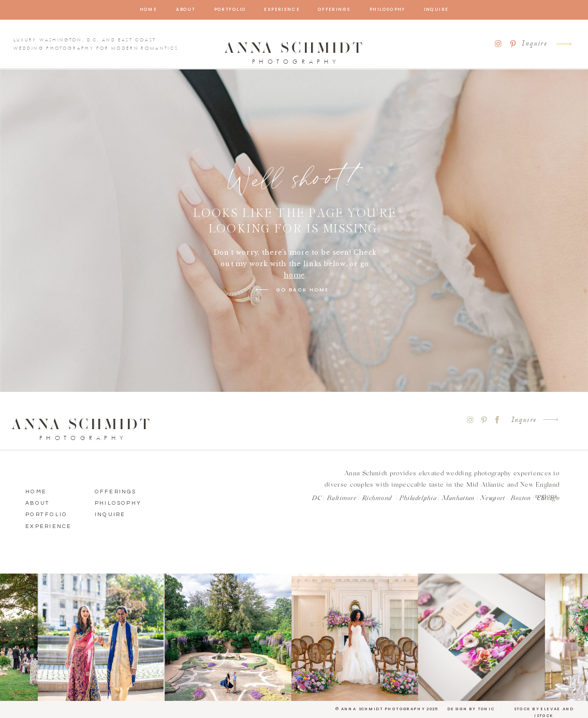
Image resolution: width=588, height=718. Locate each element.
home (294, 275)
